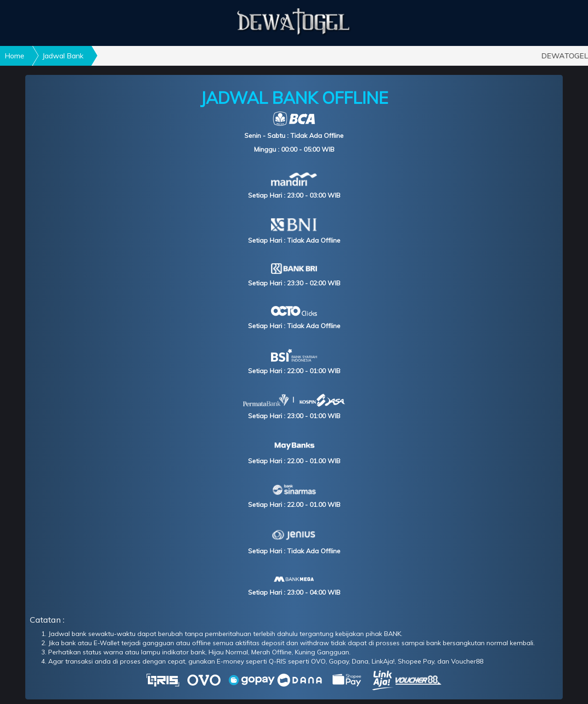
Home (14, 56)
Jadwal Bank (63, 56)
